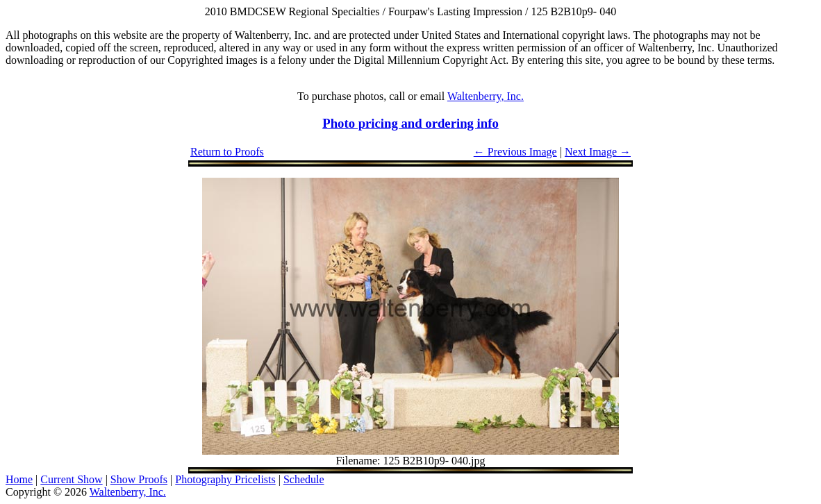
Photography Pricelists (225, 479)
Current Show (71, 479)
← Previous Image (515, 152)
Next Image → (598, 152)
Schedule (304, 479)
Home (19, 479)
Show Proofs (139, 479)
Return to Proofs (227, 152)
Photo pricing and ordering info (410, 123)
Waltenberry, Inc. (486, 96)
